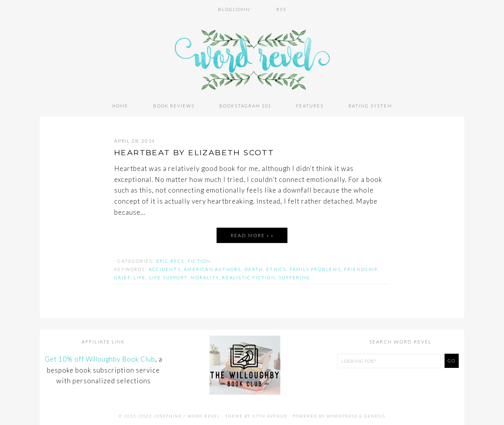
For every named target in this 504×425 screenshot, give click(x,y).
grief (122, 277)
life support (168, 277)
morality (205, 277)
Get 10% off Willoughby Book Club (100, 358)
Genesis (375, 415)
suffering (295, 277)
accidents (165, 268)
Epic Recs (170, 260)
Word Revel (252, 56)
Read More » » (252, 235)
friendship (361, 268)
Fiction (199, 260)
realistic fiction (249, 277)
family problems (315, 268)
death (254, 268)
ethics (276, 268)
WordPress (342, 415)
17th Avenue (270, 415)
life (140, 277)
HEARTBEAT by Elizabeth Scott (198, 152)
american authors (212, 268)
